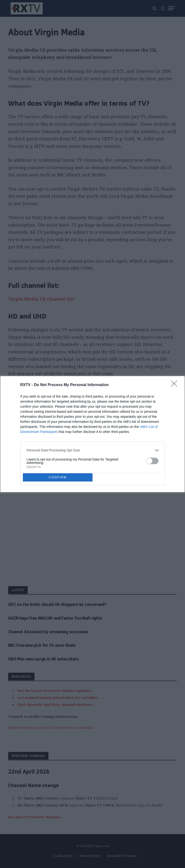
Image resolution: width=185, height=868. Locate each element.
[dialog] (92, 434)
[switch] (152, 461)
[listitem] (92, 450)
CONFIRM (58, 477)
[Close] (176, 385)
